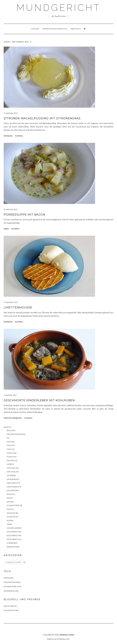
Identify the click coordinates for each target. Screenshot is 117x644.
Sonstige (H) (12, 517)
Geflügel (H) (13, 472)
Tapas (9, 524)
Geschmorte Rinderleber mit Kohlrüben (39, 400)
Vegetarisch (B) (14, 532)
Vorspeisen (12, 543)
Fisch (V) (11, 449)
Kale (49, 639)
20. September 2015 (11, 209)
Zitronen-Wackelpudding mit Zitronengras (42, 118)
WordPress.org (11, 591)
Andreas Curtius (67, 635)
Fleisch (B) (12, 453)
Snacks (10, 509)
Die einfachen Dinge (16, 434)
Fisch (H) (11, 445)
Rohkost (11, 494)
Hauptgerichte (17, 418)
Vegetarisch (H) (14, 535)
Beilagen (11, 430)
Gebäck (10, 464)
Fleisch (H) (7, 418)
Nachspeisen (8, 136)
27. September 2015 (11, 113)
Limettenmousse (18, 307)
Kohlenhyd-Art (11, 610)
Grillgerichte (13, 483)
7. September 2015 (10, 395)
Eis (8, 438)
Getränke (11, 475)
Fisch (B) (11, 442)
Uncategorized (14, 528)
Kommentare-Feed (13, 586)
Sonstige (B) (12, 513)
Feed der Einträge (12, 582)
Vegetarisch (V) (14, 539)
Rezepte (7, 427)
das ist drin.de (10, 606)
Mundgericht (58, 8)
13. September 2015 (11, 302)
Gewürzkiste (13, 479)
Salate (10, 498)
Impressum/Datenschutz (55, 29)
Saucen (10, 502)
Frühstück (12, 460)
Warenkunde (13, 547)
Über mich (76, 29)
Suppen (6, 229)
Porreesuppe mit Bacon (24, 215)
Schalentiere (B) (14, 505)
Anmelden (9, 578)
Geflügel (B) (13, 468)
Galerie (35, 29)
